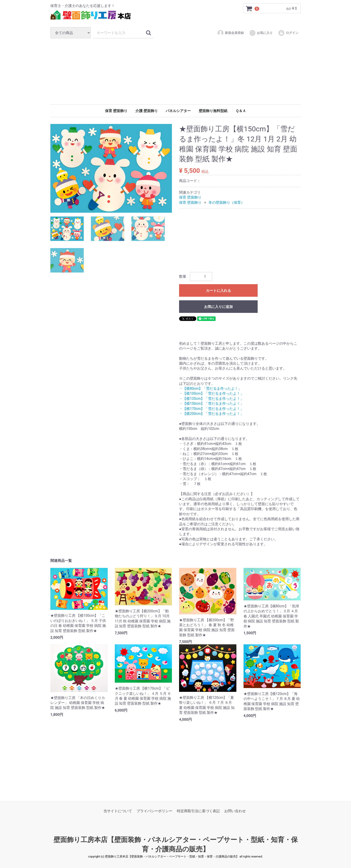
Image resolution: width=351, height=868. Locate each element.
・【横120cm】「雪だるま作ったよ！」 (211, 399)
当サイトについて (118, 811)
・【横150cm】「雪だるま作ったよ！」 (211, 404)
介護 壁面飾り (147, 111)
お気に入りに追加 (218, 307)
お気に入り (261, 33)
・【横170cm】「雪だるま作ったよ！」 (211, 409)
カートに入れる (218, 291)
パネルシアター (178, 111)
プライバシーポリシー (154, 811)
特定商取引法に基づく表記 (198, 811)
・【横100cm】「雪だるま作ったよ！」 (211, 394)
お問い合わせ (235, 811)
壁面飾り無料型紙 (213, 111)
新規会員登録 (230, 33)
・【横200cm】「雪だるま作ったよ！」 (211, 414)
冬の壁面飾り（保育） (227, 202)
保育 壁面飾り (116, 111)
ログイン (288, 33)
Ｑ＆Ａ (241, 111)
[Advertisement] (175, 71)
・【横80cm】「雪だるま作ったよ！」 (210, 389)
